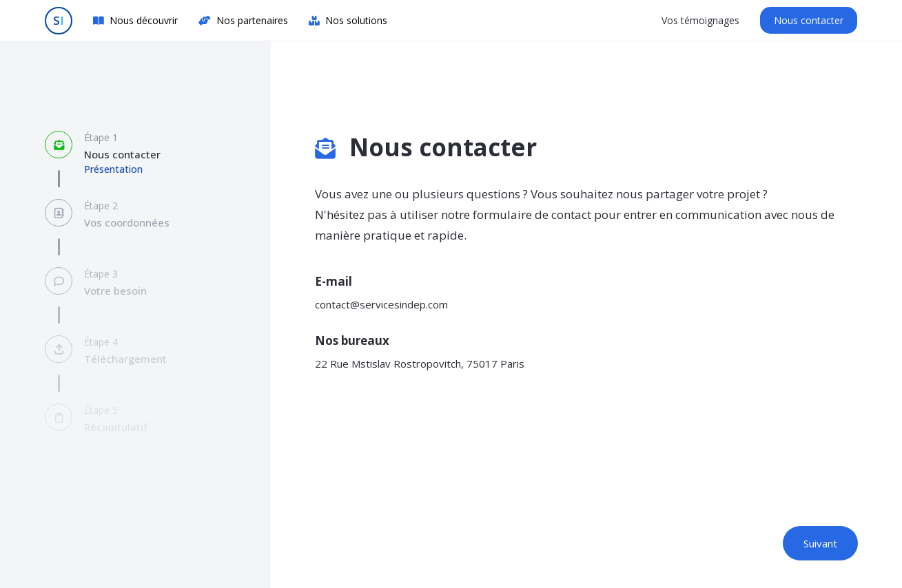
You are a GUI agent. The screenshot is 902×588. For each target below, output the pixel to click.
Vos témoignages (700, 20)
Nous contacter (809, 20)
